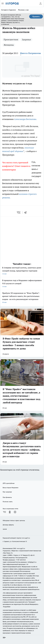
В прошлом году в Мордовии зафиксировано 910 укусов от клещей (22, 284)
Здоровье (26, 40)
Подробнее (7, 607)
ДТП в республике (9, 483)
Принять (36, 17)
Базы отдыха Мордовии (11, 488)
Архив (5, 529)
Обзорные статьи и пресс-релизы (14, 520)
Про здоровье (7, 492)
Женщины (9, 45)
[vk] (19, 212)
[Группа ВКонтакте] (4, 512)
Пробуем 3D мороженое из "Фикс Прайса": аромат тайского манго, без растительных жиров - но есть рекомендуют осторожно (22, 298)
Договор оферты (8, 525)
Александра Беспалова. (25, 119)
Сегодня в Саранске (9, 10)
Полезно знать (8, 502)
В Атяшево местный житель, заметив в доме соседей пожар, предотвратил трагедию (22, 271)
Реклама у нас (24, 10)
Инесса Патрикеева (30, 53)
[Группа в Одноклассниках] (10, 512)
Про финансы (7, 497)
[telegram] (26, 212)
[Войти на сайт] (40, 3)
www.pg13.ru (26, 538)
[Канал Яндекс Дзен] (15, 512)
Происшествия (11, 40)
